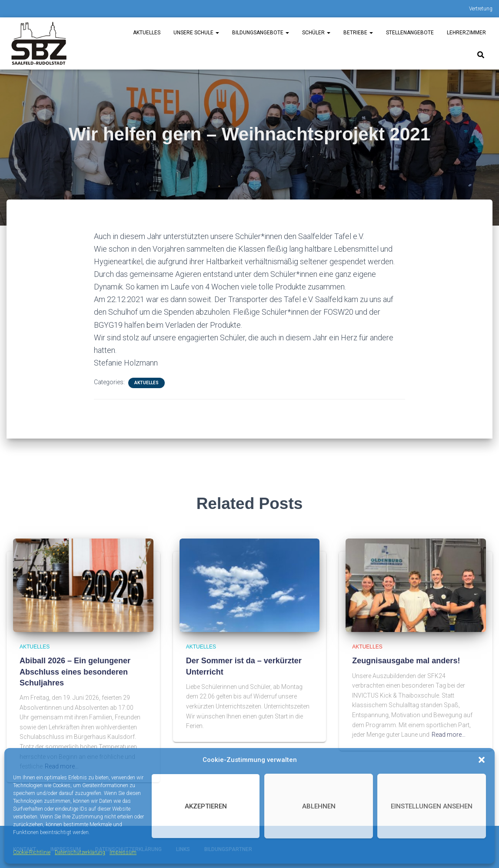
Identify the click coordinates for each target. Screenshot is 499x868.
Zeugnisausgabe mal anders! (406, 661)
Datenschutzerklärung (80, 852)
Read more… (449, 735)
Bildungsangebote (261, 33)
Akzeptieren (206, 806)
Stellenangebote (410, 33)
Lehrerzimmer (466, 33)
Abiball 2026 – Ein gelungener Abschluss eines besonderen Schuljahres (75, 672)
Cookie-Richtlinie (32, 852)
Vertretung (481, 9)
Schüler (316, 33)
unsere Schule (196, 33)
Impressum (123, 852)
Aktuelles (147, 33)
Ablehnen (319, 806)
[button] (482, 760)
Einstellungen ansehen (432, 806)
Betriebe (358, 33)
